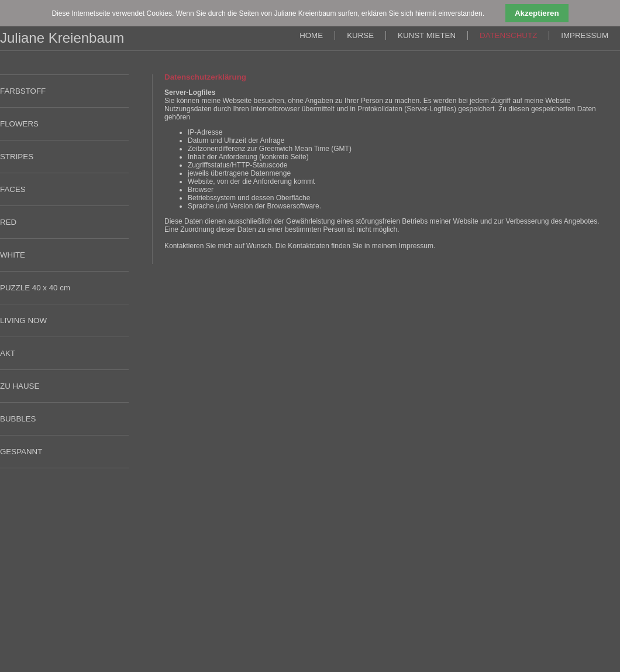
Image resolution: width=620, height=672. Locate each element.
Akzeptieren (537, 13)
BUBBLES (18, 419)
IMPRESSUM (585, 35)
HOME (311, 35)
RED (8, 222)
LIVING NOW (23, 320)
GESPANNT (21, 452)
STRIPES (17, 157)
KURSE (360, 35)
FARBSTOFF (23, 91)
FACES (13, 189)
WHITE (13, 255)
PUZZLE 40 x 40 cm (35, 288)
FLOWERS (19, 124)
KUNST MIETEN (427, 35)
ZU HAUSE (20, 386)
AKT (8, 353)
